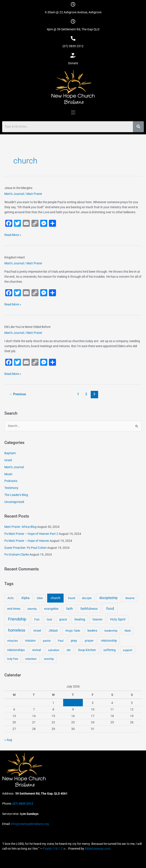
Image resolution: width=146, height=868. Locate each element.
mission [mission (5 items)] (30, 641)
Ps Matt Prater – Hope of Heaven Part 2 (31, 534)
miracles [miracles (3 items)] (13, 641)
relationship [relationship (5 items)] (109, 641)
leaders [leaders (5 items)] (92, 631)
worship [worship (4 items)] (49, 659)
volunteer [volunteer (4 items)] (31, 659)
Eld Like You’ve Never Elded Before (27, 327)
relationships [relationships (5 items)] (16, 650)
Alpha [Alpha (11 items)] (25, 598)
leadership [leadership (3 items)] (111, 631)
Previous (18, 394)
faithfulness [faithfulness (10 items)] (89, 609)
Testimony (11, 488)
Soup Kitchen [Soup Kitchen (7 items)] (87, 650)
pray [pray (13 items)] (74, 641)
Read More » (13, 235)
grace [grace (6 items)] (63, 619)
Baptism (10, 453)
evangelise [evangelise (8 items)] (51, 609)
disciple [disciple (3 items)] (87, 598)
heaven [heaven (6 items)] (98, 619)
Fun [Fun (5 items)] (37, 619)
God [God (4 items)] (49, 619)
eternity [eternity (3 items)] (32, 609)
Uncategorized (14, 502)
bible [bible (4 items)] (40, 598)
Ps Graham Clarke (17, 554)
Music (8, 474)
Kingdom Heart (15, 257)
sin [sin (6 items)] (69, 650)
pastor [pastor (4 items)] (47, 641)
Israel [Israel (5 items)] (37, 631)
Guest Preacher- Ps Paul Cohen (25, 548)
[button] (73, 113)
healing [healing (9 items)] (80, 619)
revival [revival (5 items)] (36, 650)
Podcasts (11, 481)
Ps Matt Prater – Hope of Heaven (27, 541)
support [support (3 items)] (128, 650)
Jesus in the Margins (18, 188)
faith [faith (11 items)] (70, 609)
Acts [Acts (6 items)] (10, 598)
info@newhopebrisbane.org (30, 824)
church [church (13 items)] (55, 598)
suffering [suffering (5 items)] (109, 650)
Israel (8, 460)
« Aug (8, 740)
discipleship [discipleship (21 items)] (108, 598)
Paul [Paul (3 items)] (61, 641)
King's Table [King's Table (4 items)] (73, 631)
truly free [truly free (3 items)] (13, 659)
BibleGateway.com (97, 849)
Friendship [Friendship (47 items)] (17, 619)
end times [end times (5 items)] (14, 609)
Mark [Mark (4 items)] (128, 631)
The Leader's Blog (16, 495)
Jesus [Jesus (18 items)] (53, 630)
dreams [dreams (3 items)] (130, 598)
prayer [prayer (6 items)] (89, 641)
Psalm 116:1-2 (53, 849)
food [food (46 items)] (110, 608)
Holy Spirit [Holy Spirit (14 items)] (118, 619)
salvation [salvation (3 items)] (54, 650)
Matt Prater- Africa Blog (20, 527)
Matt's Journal (14, 194)
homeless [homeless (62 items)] (17, 630)
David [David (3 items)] (71, 598)
